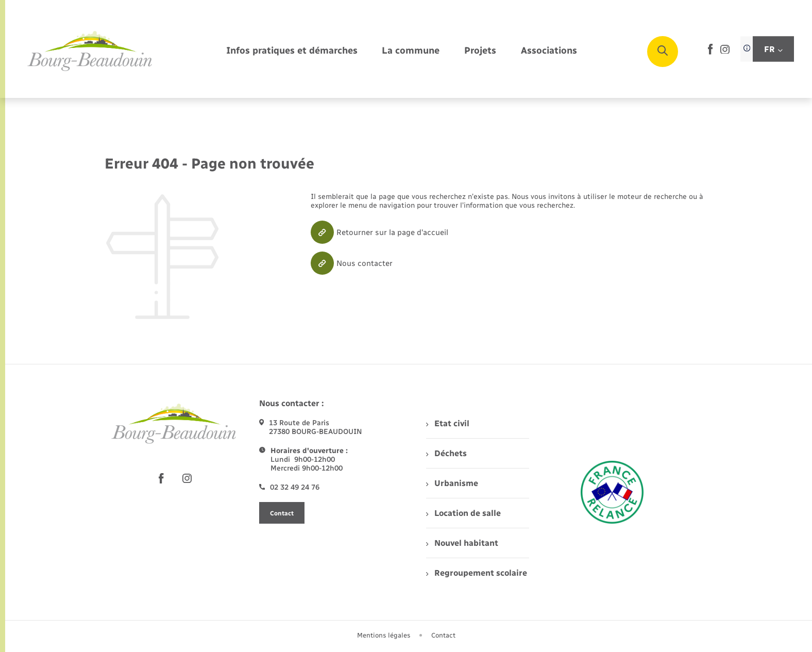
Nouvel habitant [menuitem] (462, 543)
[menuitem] (292, 51)
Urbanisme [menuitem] (452, 483)
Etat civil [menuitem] (447, 423)
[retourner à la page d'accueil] (90, 52)
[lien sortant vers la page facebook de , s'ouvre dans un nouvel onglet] (710, 52)
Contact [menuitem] (443, 635)
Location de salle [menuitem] (463, 513)
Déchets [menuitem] (446, 453)
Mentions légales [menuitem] (384, 635)
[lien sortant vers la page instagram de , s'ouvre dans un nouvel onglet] (725, 51)
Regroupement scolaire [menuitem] (476, 573)
